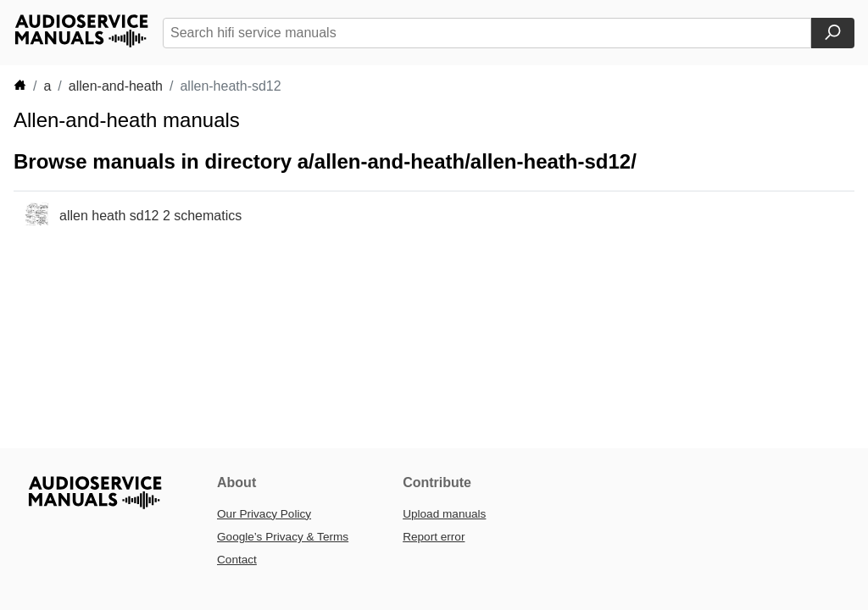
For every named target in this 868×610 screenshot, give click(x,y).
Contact (237, 560)
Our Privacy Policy (264, 514)
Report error (434, 537)
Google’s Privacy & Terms (283, 537)
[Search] (833, 33)
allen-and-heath (116, 86)
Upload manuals (444, 514)
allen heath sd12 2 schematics (150, 216)
